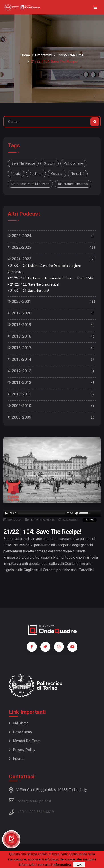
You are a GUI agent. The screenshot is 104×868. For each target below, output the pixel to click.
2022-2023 (19, 247)
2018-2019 (19, 325)
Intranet (17, 759)
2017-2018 (19, 336)
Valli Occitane (73, 163)
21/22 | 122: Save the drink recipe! (33, 285)
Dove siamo (20, 732)
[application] (52, 513)
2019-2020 (19, 313)
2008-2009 (19, 417)
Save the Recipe (23, 163)
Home (25, 55)
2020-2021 (19, 301)
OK (79, 865)
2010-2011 (19, 394)
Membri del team (25, 741)
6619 (50, 812)
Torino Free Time (70, 55)
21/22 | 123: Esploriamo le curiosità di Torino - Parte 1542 (51, 278)
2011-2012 (19, 382)
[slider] (41, 513)
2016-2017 (19, 348)
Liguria (16, 174)
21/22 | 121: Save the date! (28, 291)
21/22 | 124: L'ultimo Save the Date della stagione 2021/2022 (45, 269)
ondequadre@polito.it (30, 800)
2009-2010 (19, 406)
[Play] (6, 513)
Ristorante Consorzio (73, 184)
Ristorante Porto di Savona (30, 184)
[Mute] (76, 513)
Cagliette (36, 174)
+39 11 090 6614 (31, 812)
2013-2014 (19, 359)
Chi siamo (19, 723)
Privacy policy (22, 750)
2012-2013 (19, 371)
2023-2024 (19, 236)
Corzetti (57, 174)
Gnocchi (49, 163)
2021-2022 (19, 259)
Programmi (44, 55)
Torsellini (78, 174)
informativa (62, 865)
